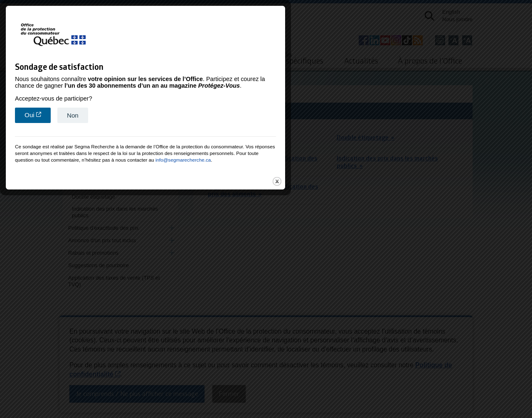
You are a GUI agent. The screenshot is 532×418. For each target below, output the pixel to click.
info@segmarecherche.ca (304, 270)
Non (193, 226)
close (398, 292)
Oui (158, 225)
